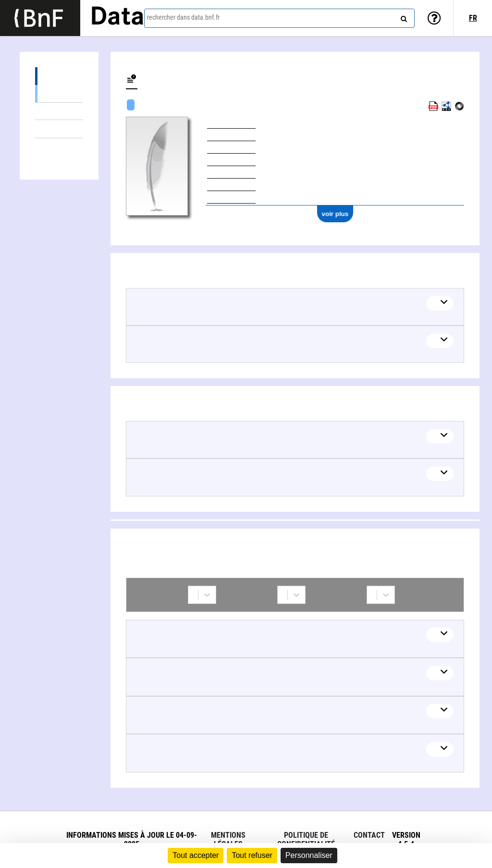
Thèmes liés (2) (59, 129)
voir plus (335, 214)
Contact (369, 835)
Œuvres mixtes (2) (59, 93)
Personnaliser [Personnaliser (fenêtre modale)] (309, 855)
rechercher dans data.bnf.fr (183, 17)
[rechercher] (403, 17)
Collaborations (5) (59, 147)
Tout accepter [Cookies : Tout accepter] (196, 855)
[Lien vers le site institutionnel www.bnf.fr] (40, 18)
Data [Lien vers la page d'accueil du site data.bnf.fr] (117, 18)
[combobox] (279, 18)
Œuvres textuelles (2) (59, 111)
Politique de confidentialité (306, 840)
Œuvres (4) (59, 76)
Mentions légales (228, 840)
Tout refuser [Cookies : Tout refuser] (252, 855)
